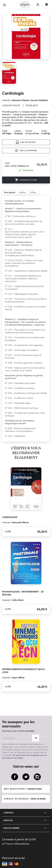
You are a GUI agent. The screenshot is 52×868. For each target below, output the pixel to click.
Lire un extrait (26, 142)
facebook (15, 777)
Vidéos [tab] (33, 192)
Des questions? (23, 789)
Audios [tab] (23, 192)
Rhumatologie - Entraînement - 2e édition (23, 593)
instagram (37, 777)
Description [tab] (10, 192)
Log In (38, 5)
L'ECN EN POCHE (11, 105)
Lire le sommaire (26, 151)
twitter (26, 777)
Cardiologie (10, 517)
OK (36, 738)
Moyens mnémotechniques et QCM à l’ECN (23, 671)
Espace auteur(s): (25, 799)
